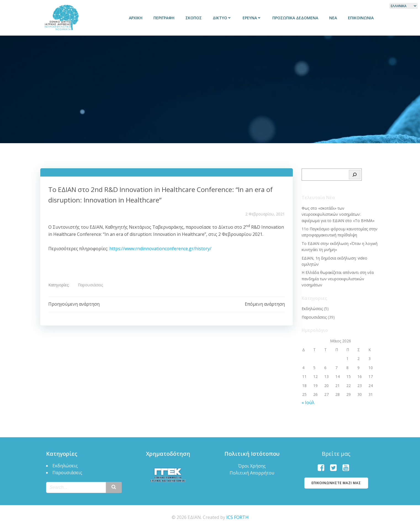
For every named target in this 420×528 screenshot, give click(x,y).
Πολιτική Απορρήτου (252, 471)
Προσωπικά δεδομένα (296, 18)
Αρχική (136, 18)
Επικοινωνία (362, 18)
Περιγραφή (165, 18)
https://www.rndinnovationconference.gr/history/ (160, 248)
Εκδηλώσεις (312, 307)
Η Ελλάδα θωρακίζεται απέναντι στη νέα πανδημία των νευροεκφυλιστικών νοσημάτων (337, 278)
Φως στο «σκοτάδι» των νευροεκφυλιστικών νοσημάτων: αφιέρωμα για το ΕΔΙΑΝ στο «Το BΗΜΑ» (340, 213)
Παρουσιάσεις (91, 285)
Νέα (334, 18)
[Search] (355, 174)
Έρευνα (253, 18)
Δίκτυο (223, 18)
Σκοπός (194, 18)
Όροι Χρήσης (252, 465)
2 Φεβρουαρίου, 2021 (265, 214)
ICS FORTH (237, 516)
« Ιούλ (308, 401)
